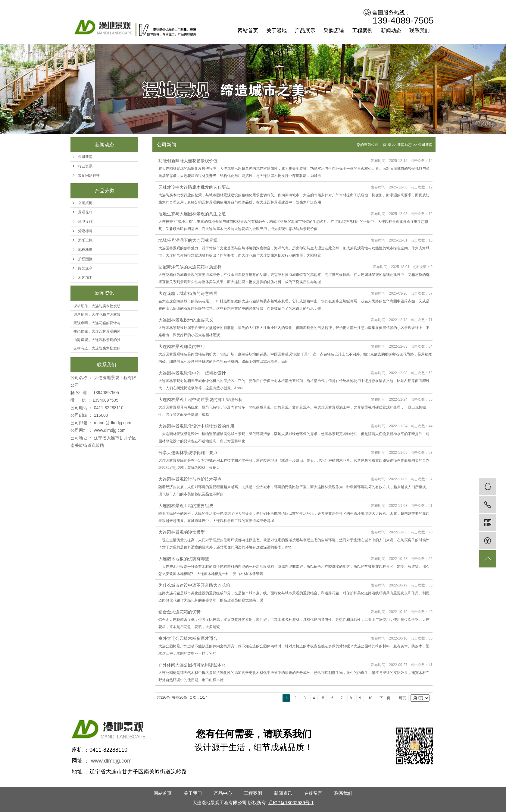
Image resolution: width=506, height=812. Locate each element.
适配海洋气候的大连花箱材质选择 (190, 267)
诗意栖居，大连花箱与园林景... (98, 314)
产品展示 (305, 31)
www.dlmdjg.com (110, 430)
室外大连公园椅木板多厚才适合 (188, 638)
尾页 (402, 698)
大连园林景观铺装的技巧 (182, 346)
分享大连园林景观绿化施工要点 (188, 453)
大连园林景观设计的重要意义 (186, 320)
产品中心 (223, 793)
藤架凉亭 (85, 268)
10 (370, 698)
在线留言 (313, 793)
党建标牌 (85, 231)
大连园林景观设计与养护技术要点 (190, 479)
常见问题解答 (89, 175)
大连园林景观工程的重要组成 (186, 506)
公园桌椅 (85, 203)
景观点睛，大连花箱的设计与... (98, 323)
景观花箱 (85, 212)
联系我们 (420, 31)
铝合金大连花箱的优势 (180, 612)
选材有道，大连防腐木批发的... (98, 348)
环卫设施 (85, 222)
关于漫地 (276, 31)
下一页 (385, 698)
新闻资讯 (283, 793)
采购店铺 (334, 31)
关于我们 (193, 793)
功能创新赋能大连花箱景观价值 (188, 161)
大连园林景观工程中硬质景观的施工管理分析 (201, 400)
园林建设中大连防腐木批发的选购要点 (194, 187)
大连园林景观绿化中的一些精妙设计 (192, 373)
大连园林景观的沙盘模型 (182, 532)
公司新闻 (85, 157)
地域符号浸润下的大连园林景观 (188, 240)
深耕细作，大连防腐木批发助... (98, 306)
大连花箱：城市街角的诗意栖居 (188, 293)
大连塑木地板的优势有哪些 (184, 559)
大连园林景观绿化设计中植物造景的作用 (196, 426)
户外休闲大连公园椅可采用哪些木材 (192, 665)
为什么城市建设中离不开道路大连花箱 (194, 585)
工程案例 (362, 31)
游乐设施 (85, 240)
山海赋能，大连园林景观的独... (98, 340)
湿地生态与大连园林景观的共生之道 (192, 214)
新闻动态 (391, 31)
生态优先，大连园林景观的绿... (98, 331)
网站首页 (248, 31)
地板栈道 (85, 250)
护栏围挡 (85, 259)
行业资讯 (85, 166)
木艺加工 (85, 278)
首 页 (387, 145)
